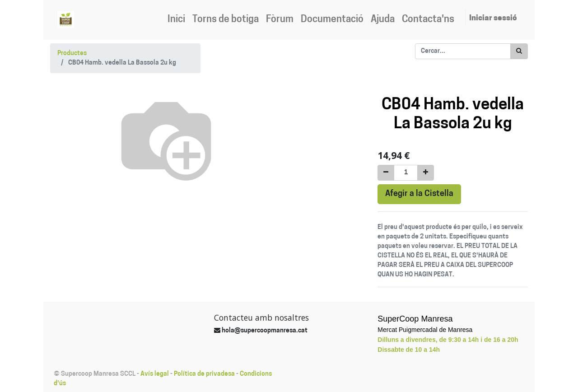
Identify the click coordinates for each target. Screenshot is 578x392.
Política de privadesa (204, 374)
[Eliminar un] (386, 173)
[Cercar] (519, 51)
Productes (72, 54)
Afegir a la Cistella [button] (419, 194)
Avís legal (155, 374)
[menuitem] (176, 20)
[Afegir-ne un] (426, 173)
